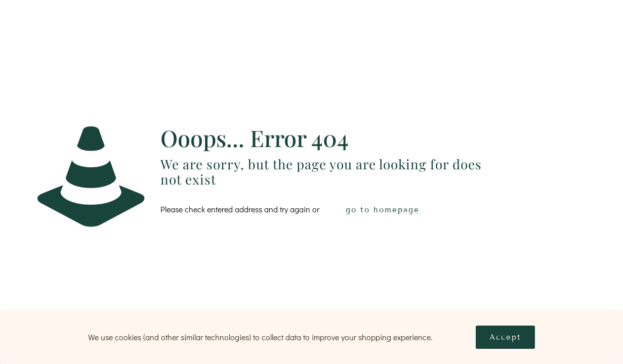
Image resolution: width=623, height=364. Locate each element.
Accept (505, 337)
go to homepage (383, 210)
